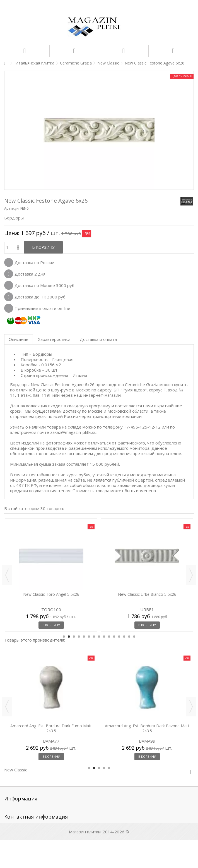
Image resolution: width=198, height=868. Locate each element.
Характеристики (54, 339)
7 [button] (94, 637)
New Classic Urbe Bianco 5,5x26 (147, 594)
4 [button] (79, 637)
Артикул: (12, 208)
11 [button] (114, 637)
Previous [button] (7, 575)
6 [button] (89, 637)
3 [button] (74, 637)
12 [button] (119, 637)
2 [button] (69, 637)
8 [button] (99, 637)
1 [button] (64, 637)
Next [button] (191, 575)
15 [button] (134, 637)
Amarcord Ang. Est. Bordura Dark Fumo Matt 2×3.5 (51, 728)
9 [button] (104, 637)
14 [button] (129, 637)
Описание (19, 339)
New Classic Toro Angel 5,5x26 (51, 594)
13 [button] (124, 637)
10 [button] (109, 637)
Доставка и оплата (98, 339)
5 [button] (84, 637)
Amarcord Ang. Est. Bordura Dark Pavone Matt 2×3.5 (147, 728)
